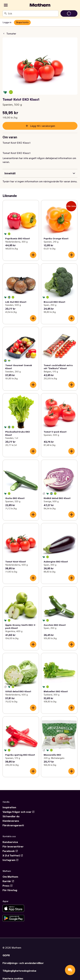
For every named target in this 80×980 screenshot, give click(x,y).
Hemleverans (11, 821)
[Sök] (6, 13)
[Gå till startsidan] (40, 5)
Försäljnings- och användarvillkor (23, 963)
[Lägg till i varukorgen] (33, 255)
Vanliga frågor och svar (19, 812)
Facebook (10, 851)
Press (8, 886)
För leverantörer (13, 846)
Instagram (11, 860)
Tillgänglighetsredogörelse (19, 971)
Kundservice (10, 842)
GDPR (6, 955)
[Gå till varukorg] (69, 13)
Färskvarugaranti (13, 825)
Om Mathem (10, 877)
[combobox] (32, 13)
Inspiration (9, 807)
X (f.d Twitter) (13, 855)
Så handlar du (11, 816)
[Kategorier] (6, 5)
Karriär (8, 881)
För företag (10, 890)
